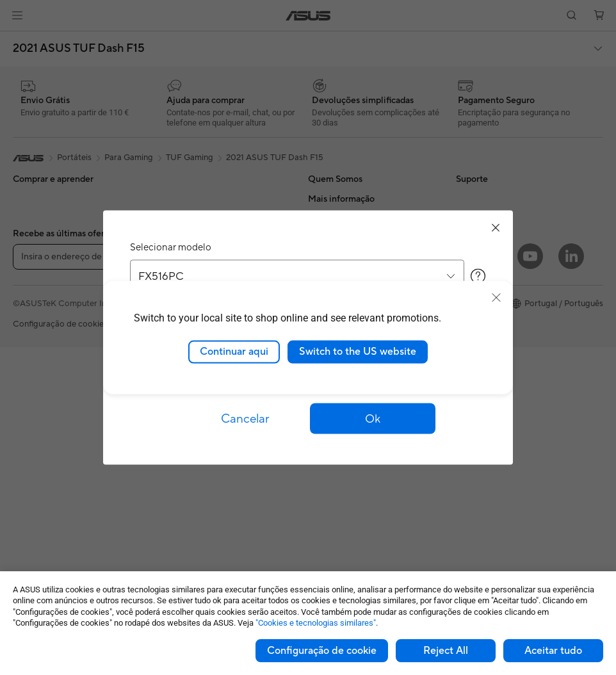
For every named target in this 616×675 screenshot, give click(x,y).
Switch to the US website (358, 352)
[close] (496, 298)
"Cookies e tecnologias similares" (316, 623)
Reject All (446, 651)
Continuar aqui (234, 352)
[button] (17, 15)
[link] (308, 16)
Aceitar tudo (553, 651)
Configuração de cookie (322, 651)
